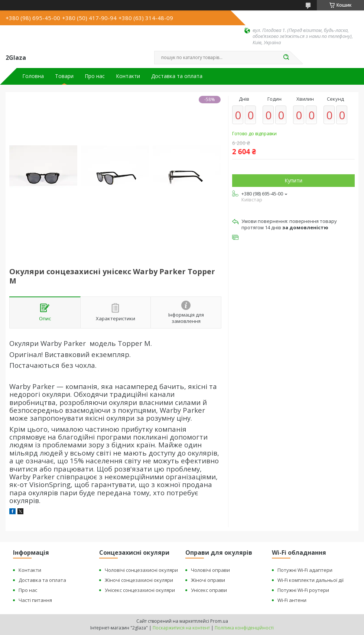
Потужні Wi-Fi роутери (303, 590)
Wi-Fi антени (292, 600)
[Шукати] (286, 58)
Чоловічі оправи (210, 570)
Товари (64, 76)
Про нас (95, 76)
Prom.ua (219, 621)
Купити (293, 180)
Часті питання (35, 600)
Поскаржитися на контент (181, 628)
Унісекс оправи (209, 590)
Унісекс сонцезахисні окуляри (140, 590)
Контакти (128, 76)
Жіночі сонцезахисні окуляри (139, 580)
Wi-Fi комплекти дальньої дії (311, 580)
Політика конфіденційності (244, 628)
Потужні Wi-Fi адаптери (305, 570)
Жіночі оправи (208, 580)
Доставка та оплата (177, 76)
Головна (33, 76)
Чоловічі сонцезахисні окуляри (141, 570)
